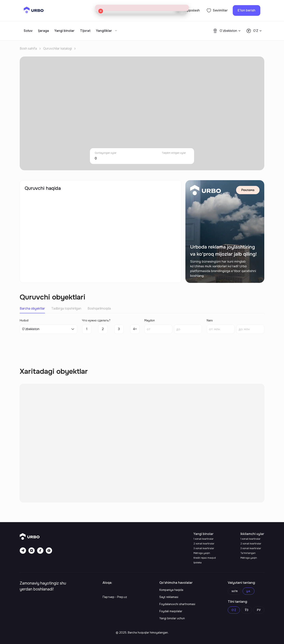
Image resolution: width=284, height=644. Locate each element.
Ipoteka (198, 563)
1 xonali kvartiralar (204, 539)
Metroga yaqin (202, 553)
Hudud (24, 320)
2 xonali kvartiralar (204, 544)
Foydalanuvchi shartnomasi (177, 604)
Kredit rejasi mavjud (205, 558)
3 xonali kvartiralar (204, 548)
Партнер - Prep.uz (115, 597)
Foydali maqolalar (171, 611)
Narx (210, 320)
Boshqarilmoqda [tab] (99, 308)
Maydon (150, 320)
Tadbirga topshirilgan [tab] (66, 308)
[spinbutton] (158, 329)
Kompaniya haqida (171, 590)
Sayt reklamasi (169, 597)
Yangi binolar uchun (172, 618)
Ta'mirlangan (248, 553)
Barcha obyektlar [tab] (32, 308)
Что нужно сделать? (96, 320)
